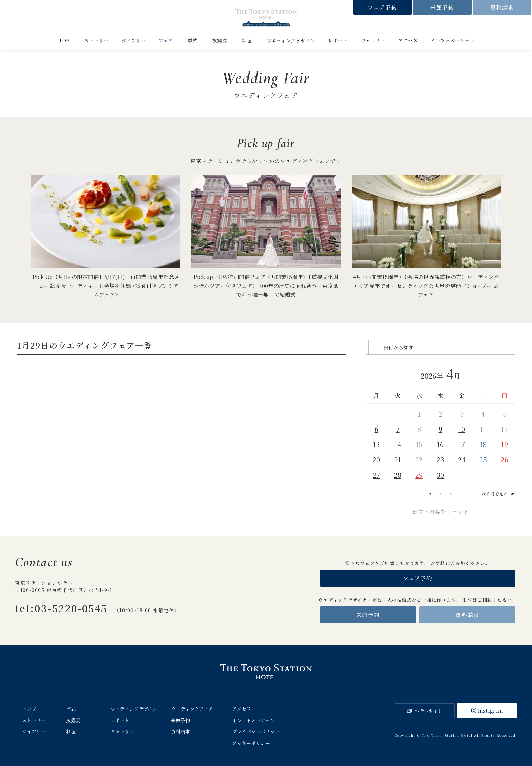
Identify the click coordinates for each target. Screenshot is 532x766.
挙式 (193, 40)
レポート (338, 40)
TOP (64, 40)
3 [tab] (451, 494)
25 (483, 460)
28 (398, 475)
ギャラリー (373, 40)
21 (398, 460)
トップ (29, 709)
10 (462, 429)
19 (505, 444)
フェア (166, 40)
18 (483, 444)
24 (462, 460)
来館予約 (442, 7)
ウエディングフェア (192, 709)
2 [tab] (440, 494)
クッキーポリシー (251, 743)
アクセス (408, 40)
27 (376, 475)
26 (505, 460)
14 (398, 444)
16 (440, 444)
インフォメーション (453, 40)
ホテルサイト (429, 711)
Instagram (491, 711)
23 (440, 460)
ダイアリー (134, 40)
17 (462, 444)
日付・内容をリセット (440, 512)
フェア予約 (382, 7)
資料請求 (502, 7)
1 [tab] (430, 494)
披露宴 (220, 40)
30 (440, 475)
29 (419, 475)
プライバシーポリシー (256, 731)
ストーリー (96, 40)
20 (376, 460)
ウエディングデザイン (291, 40)
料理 (247, 40)
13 (376, 444)
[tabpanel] (441, 422)
